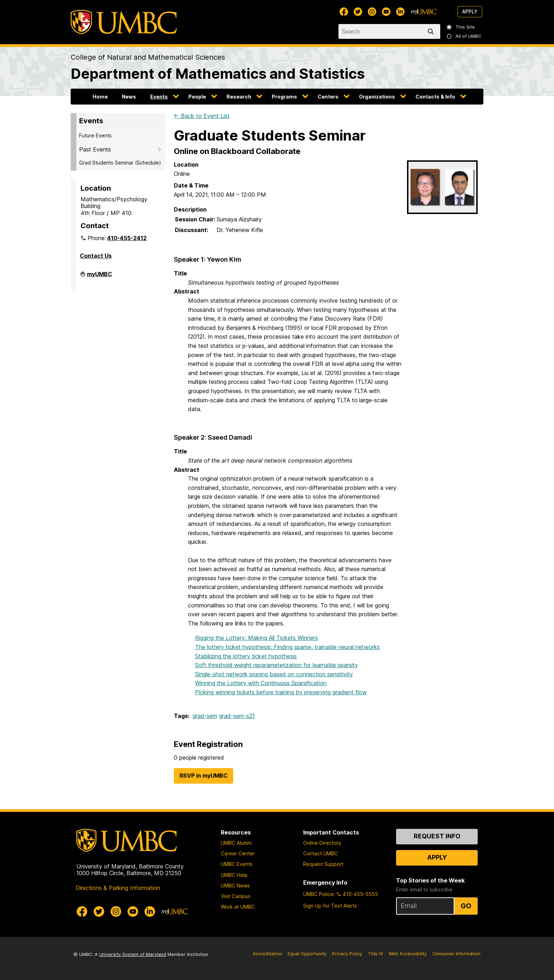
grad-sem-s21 (237, 716)
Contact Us (96, 256)
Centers (328, 97)
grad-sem (205, 716)
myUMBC (99, 277)
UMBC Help (234, 875)
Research (239, 97)
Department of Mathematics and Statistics (218, 74)
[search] (432, 31)
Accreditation (267, 954)
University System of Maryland (133, 954)
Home (100, 97)
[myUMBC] (424, 12)
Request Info (437, 836)
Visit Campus (236, 896)
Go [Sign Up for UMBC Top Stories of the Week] (466, 906)
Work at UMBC (238, 907)
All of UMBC (464, 36)
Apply (470, 11)
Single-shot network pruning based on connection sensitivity (274, 674)
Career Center (238, 853)
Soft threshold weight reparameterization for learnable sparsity (276, 665)
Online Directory (322, 843)
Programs (284, 97)
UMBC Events (237, 864)
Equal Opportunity (307, 954)
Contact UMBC (320, 853)
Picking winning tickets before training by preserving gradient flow (281, 692)
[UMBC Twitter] (358, 12)
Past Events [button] (95, 149)
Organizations (377, 97)
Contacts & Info (435, 97)
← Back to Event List (202, 116)
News (129, 97)
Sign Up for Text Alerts (330, 906)
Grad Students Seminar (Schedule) (120, 163)
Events (159, 97)
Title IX (375, 954)
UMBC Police (318, 894)
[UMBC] (124, 22)
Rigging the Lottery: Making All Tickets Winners (257, 638)
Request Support (323, 864)
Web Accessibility (408, 954)
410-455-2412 (127, 238)
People (197, 97)
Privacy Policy (347, 954)
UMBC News (235, 886)
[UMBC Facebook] (344, 12)
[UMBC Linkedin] (400, 12)
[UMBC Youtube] (386, 12)
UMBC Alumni (236, 843)
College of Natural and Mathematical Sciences (148, 57)
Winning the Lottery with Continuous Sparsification (261, 683)
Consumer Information (456, 954)
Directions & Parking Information (118, 888)
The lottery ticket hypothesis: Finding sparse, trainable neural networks (287, 647)
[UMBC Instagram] (372, 12)
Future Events (95, 135)
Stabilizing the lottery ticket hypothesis (246, 656)
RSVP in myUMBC (204, 776)
